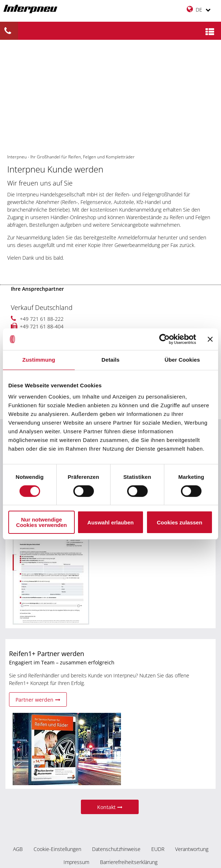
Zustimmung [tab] (39, 360)
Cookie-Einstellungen (57, 849)
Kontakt (110, 807)
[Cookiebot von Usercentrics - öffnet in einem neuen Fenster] (164, 339)
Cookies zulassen (179, 522)
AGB (18, 849)
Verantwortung (192, 849)
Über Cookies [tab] (182, 360)
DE (199, 9)
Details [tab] (110, 360)
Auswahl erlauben (110, 522)
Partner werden (38, 700)
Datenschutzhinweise (116, 849)
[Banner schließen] (210, 339)
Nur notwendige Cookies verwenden (41, 522)
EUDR (158, 849)
